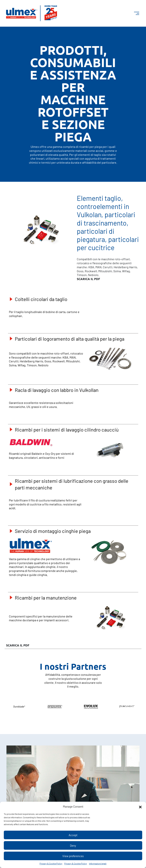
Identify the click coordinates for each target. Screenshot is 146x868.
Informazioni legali (98, 863)
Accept (73, 835)
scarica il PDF (88, 279)
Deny (73, 846)
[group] (52, 707)
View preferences (73, 856)
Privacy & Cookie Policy (51, 863)
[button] (140, 806)
